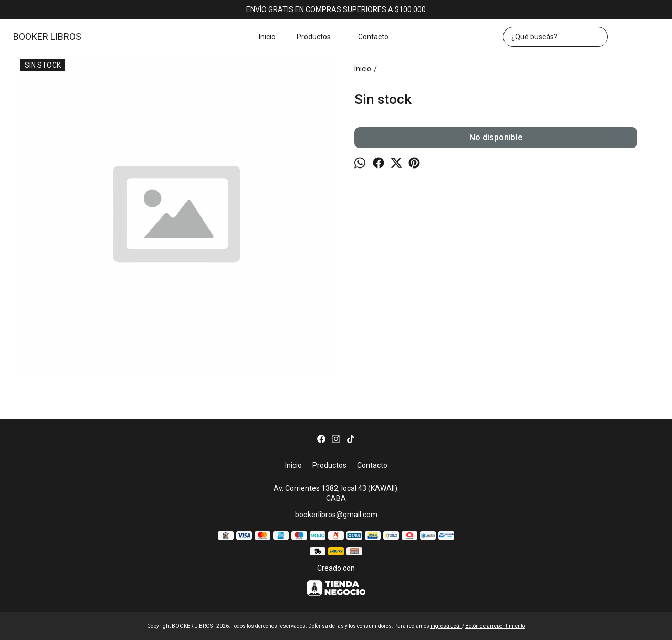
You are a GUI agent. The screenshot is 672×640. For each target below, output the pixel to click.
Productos (319, 37)
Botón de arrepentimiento (495, 626)
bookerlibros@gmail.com (336, 515)
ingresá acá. (446, 626)
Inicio (267, 37)
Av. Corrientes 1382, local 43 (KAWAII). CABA (336, 493)
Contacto (373, 37)
